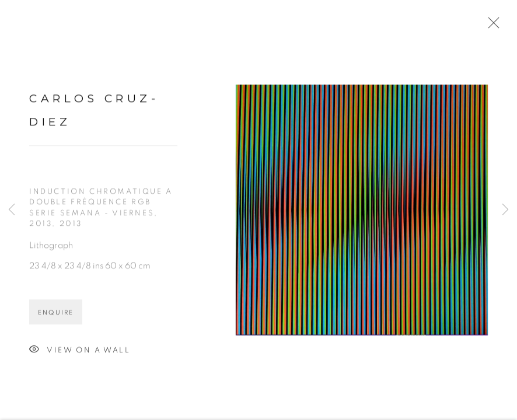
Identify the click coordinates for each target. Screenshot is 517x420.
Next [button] (505, 210)
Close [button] (491, 26)
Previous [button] (12, 210)
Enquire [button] (56, 315)
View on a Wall (80, 353)
